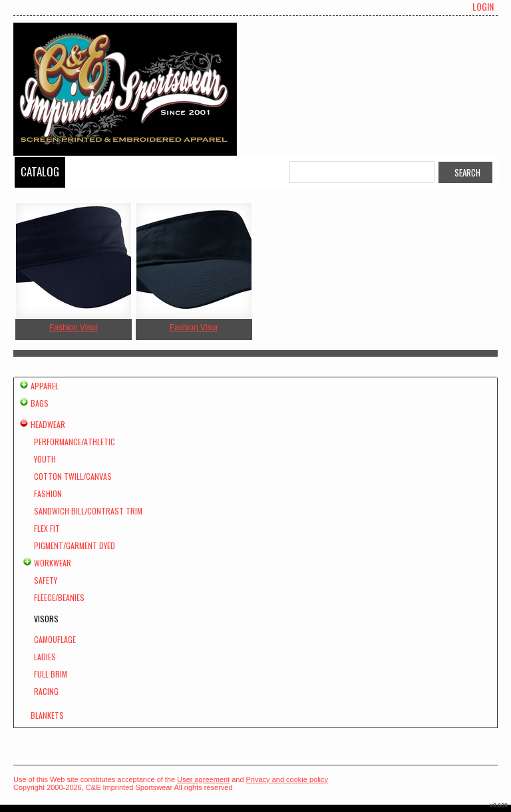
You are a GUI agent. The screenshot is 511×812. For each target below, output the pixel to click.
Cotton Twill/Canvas (73, 476)
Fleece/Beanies (59, 597)
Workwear (53, 563)
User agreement (203, 779)
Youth (45, 459)
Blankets (47, 715)
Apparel (45, 386)
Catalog (40, 171)
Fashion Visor (74, 327)
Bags (40, 403)
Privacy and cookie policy (287, 779)
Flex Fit (47, 528)
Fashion (48, 494)
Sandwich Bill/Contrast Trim (88, 511)
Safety (46, 580)
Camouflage (55, 639)
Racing (46, 691)
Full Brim (51, 674)
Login (483, 7)
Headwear (48, 424)
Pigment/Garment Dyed (75, 545)
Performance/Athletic (75, 442)
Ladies (45, 657)
